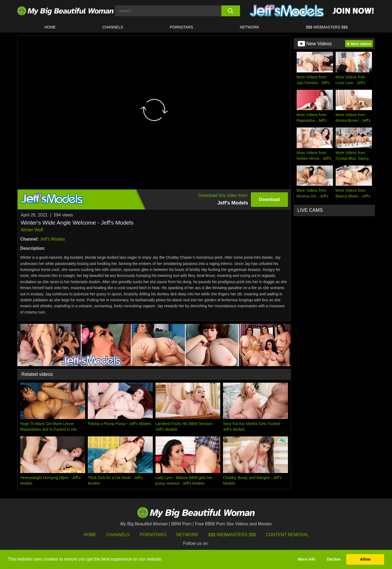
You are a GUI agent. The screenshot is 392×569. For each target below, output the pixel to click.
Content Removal (287, 535)
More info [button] (307, 559)
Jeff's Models (52, 239)
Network (250, 27)
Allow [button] (365, 559)
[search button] (231, 11)
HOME (50, 27)
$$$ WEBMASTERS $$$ (327, 27)
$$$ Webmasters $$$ (232, 535)
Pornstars (182, 27)
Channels (118, 535)
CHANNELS (113, 27)
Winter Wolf (32, 230)
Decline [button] (334, 559)
